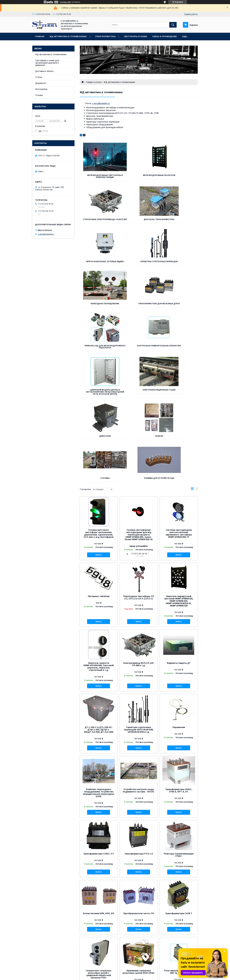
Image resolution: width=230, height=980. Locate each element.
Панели (139, 358)
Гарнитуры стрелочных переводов (179, 223)
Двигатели (98, 358)
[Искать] (173, 25)
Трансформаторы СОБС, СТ (99, 776)
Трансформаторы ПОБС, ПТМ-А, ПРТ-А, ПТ (179, 712)
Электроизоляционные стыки (179, 313)
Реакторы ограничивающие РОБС (179, 777)
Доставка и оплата (44, 71)
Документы (41, 83)
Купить (99, 477)
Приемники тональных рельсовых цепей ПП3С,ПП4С (139, 894)
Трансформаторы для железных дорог (139, 267)
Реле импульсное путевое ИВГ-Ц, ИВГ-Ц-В (179, 894)
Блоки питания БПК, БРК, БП (99, 835)
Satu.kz (128, 973)
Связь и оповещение (165, 36)
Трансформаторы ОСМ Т (179, 835)
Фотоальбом (41, 89)
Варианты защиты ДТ (179, 585)
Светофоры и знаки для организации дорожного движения (47, 63)
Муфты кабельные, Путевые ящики (139, 223)
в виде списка (196, 411)
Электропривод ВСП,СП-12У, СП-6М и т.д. (139, 586)
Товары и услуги (94, 82)
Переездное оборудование (98, 266)
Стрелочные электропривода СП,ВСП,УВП (179, 176)
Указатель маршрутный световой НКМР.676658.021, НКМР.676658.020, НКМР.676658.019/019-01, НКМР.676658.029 (179, 523)
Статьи (39, 77)
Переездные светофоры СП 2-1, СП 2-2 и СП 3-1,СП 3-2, (139, 519)
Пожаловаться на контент (126, 976)
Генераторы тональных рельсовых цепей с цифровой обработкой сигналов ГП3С (99, 896)
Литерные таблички (99, 518)
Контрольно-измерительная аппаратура (98, 313)
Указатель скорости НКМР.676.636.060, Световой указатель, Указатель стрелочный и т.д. (99, 588)
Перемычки (179, 649)
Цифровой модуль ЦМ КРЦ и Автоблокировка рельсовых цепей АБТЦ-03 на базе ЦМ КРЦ (139, 314)
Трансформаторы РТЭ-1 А (139, 776)
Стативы (179, 358)
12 (193, 931)
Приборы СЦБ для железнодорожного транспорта (179, 268)
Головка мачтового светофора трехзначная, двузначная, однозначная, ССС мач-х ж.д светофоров (99, 455)
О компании (78, 958)
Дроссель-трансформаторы (98, 221)
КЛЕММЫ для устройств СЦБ (98, 400)
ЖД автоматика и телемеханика (68, 36)
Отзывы (39, 95)
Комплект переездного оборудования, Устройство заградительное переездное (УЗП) (99, 715)
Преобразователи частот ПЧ (139, 835)
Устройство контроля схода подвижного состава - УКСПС (139, 712)
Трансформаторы (105, 36)
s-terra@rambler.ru (101, 103)
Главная (40, 36)
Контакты (77, 961)
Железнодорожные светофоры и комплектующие (98, 177)
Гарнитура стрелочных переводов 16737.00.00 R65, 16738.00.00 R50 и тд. (139, 652)
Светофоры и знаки (135, 36)
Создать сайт (65, 2)
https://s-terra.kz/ (45, 230)
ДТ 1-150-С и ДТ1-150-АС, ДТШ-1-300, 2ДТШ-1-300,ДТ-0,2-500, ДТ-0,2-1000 (99, 652)
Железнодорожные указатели (139, 176)
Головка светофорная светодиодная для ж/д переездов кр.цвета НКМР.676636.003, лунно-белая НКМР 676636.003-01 (139, 457)
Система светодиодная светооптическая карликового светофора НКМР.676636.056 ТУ (179, 455)
